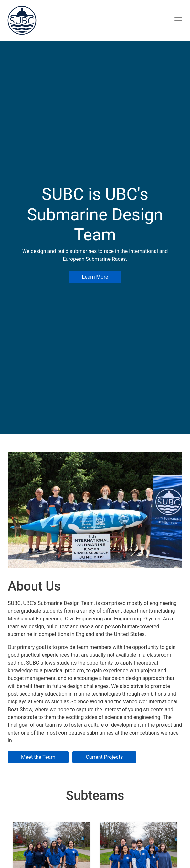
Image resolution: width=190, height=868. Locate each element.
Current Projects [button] (104, 757)
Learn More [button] (95, 277)
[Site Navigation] (178, 20)
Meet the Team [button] (38, 757)
